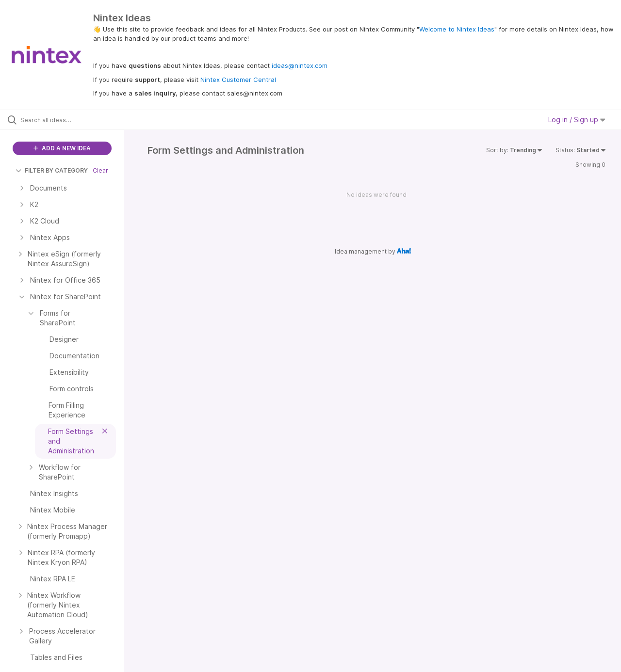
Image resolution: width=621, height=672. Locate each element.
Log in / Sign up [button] (577, 120)
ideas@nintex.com (300, 65)
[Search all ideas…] (74, 120)
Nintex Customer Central (238, 80)
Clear (100, 170)
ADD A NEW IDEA (62, 148)
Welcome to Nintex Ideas (457, 29)
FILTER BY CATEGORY (52, 170)
